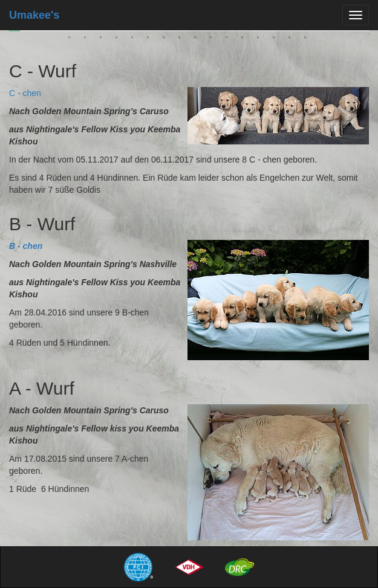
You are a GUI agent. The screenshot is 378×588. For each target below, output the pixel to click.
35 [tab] (260, 40)
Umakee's (34, 15)
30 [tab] (181, 40)
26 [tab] (119, 40)
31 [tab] (197, 40)
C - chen (25, 93)
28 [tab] (150, 40)
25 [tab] (103, 40)
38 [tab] (307, 40)
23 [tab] (71, 40)
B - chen (26, 246)
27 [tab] (134, 40)
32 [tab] (213, 40)
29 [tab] (166, 40)
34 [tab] (244, 40)
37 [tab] (292, 40)
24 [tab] (87, 40)
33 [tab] (229, 40)
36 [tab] (276, 40)
